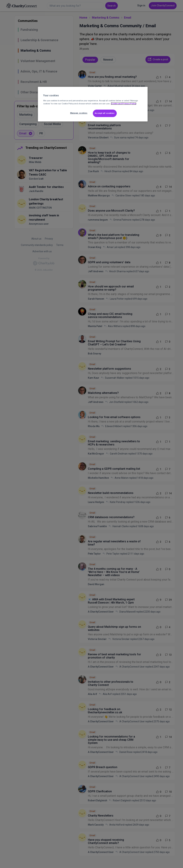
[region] (93, 104)
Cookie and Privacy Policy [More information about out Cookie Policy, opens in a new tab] (124, 104)
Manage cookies (79, 113)
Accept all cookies (105, 113)
